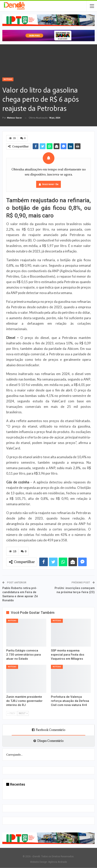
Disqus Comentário (48, 741)
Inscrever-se (50, 184)
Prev (11, 713)
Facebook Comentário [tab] (49, 730)
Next (23, 713)
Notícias (8, 79)
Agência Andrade (58, 862)
